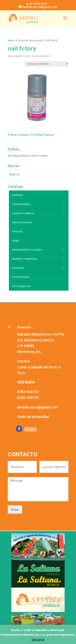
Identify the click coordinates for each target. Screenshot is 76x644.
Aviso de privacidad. (34, 417)
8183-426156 (28, 398)
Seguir (30, 429)
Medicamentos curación (39, 250)
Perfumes (39, 268)
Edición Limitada (22, 222)
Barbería (17, 195)
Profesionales (21, 277)
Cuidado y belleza (39, 213)
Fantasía (17, 231)
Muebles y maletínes (39, 259)
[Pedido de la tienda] (47, 64)
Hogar (16, 240)
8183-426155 (28, 392)
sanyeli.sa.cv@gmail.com (38, 407)
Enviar (15, 510)
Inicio (11, 40)
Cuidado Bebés (39, 204)
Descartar (38, 639)
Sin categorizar (21, 286)
